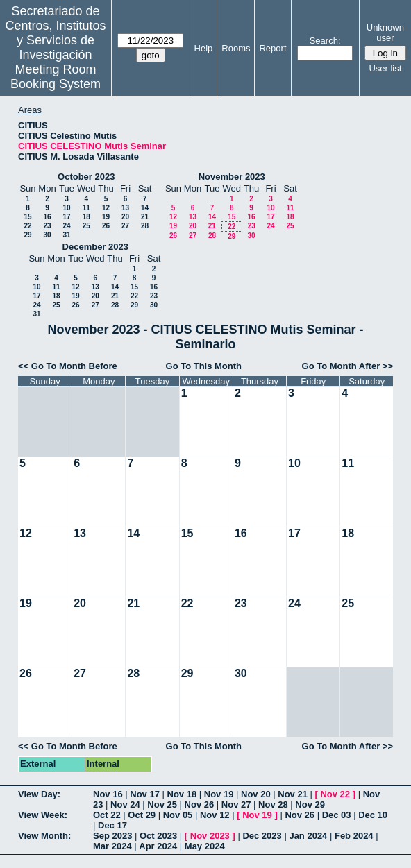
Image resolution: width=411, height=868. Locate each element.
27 (125, 226)
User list (385, 68)
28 (145, 226)
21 (145, 217)
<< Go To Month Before (68, 366)
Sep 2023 (112, 836)
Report (272, 48)
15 (27, 217)
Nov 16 (108, 794)
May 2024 (205, 846)
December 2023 (95, 247)
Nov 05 (178, 815)
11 (86, 208)
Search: (325, 41)
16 (47, 217)
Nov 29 (310, 805)
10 (66, 208)
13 (125, 208)
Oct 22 (107, 815)
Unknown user (385, 33)
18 (86, 217)
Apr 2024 (158, 846)
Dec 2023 (262, 836)
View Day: (39, 794)
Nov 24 (125, 805)
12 (106, 208)
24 (66, 226)
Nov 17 (145, 794)
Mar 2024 (112, 846)
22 (27, 226)
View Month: (44, 836)
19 (106, 217)
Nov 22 (335, 794)
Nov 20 (256, 794)
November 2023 (232, 177)
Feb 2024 (354, 836)
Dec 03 (337, 815)
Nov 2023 (210, 836)
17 (66, 217)
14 (145, 208)
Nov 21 (293, 794)
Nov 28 (273, 805)
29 (27, 235)
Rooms (236, 48)
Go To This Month (204, 366)
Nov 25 (162, 805)
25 (86, 226)
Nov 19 (219, 794)
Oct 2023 (158, 836)
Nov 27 (236, 805)
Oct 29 (142, 815)
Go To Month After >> (347, 366)
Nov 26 (200, 805)
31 (66, 235)
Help (204, 48)
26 (106, 226)
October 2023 (86, 177)
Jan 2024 (308, 836)
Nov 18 (182, 794)
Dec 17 (112, 825)
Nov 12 (215, 815)
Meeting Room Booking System (56, 77)
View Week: (43, 815)
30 (47, 235)
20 (125, 217)
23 (47, 226)
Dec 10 (373, 815)
